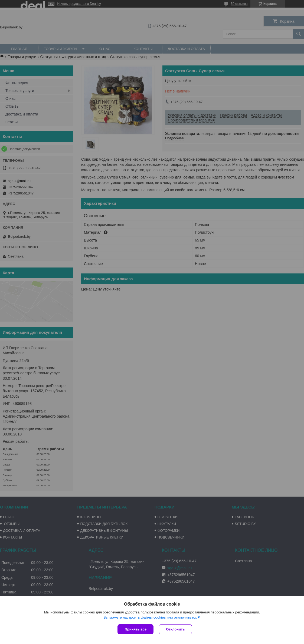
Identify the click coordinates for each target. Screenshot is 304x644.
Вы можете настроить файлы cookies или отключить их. (150, 617)
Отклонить (175, 629)
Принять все (135, 629)
